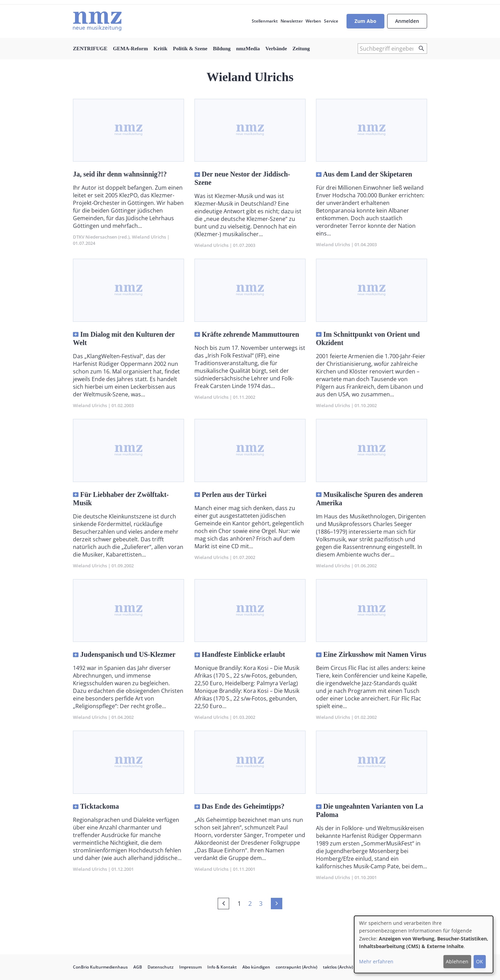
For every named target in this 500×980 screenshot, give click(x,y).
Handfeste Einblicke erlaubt (243, 654)
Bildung (222, 49)
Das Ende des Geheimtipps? (243, 806)
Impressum (190, 967)
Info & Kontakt (222, 967)
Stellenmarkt (265, 21)
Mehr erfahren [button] (376, 961)
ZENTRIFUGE (90, 49)
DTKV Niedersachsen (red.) (101, 237)
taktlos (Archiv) (338, 967)
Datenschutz (161, 967)
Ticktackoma (100, 806)
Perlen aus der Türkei (234, 495)
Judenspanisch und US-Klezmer (128, 654)
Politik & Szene (190, 49)
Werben (313, 21)
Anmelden (407, 21)
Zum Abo (365, 21)
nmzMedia (248, 49)
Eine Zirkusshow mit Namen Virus (375, 654)
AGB (138, 967)
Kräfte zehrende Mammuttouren (250, 334)
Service (331, 21)
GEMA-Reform (130, 49)
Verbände (276, 49)
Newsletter (292, 21)
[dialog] (424, 944)
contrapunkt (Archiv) (297, 967)
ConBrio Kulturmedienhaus (100, 967)
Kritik (160, 49)
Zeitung (301, 49)
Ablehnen (457, 961)
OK (480, 961)
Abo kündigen (256, 967)
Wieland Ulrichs (149, 237)
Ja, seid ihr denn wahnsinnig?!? (120, 174)
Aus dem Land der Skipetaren (368, 174)
